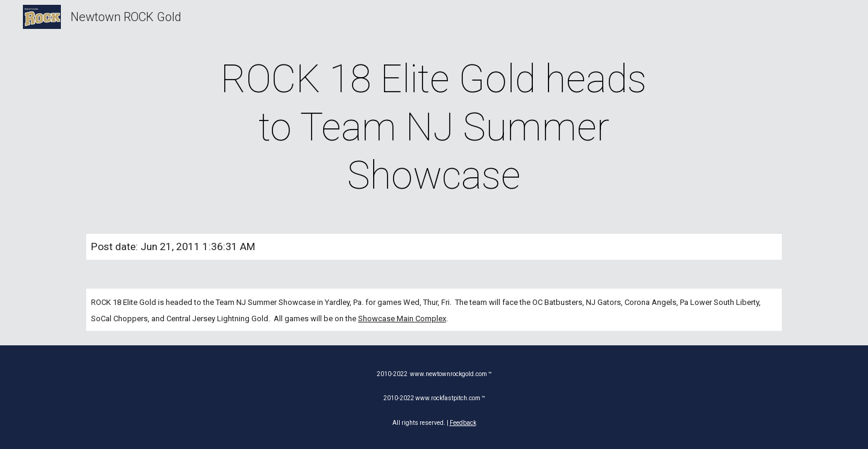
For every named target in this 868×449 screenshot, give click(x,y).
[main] (434, 128)
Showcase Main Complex (402, 319)
